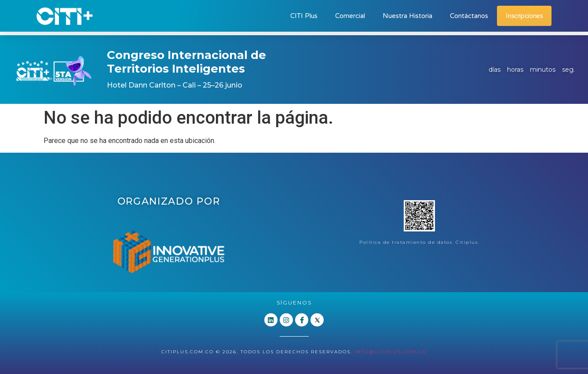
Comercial (350, 16)
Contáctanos (469, 16)
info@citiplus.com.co (391, 352)
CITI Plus (304, 16)
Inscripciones (524, 16)
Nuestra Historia (407, 16)
